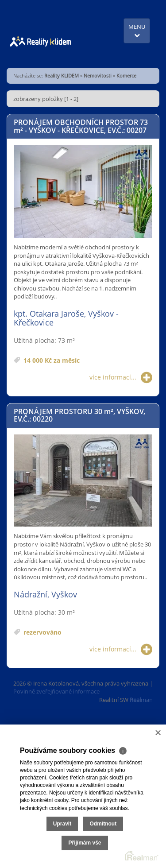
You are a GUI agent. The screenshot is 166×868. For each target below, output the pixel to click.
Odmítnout (103, 824)
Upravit (62, 824)
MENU (137, 30)
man (141, 700)
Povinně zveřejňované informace (56, 691)
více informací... (121, 377)
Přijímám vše (85, 843)
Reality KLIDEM (62, 76)
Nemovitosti (98, 76)
